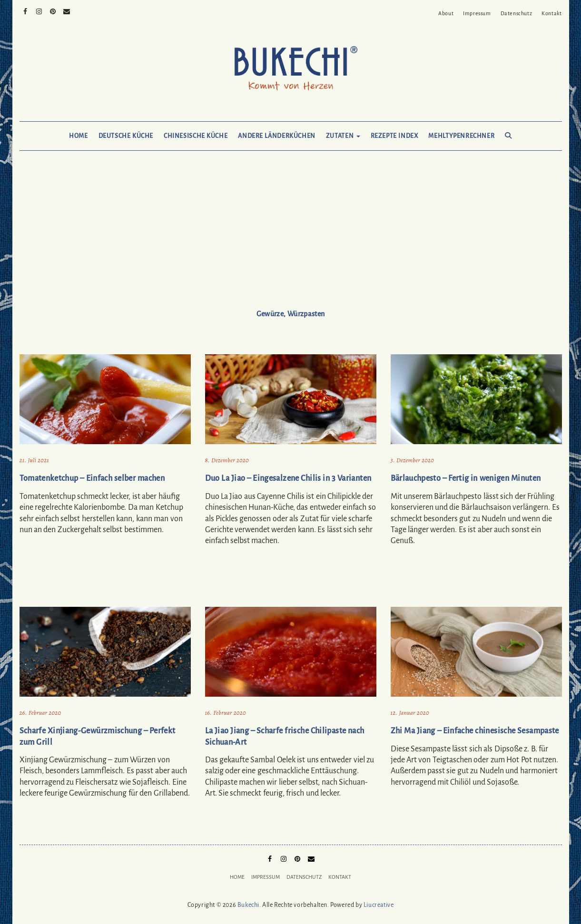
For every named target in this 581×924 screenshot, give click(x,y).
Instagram (39, 10)
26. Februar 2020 (40, 713)
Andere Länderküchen (277, 136)
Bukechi (248, 905)
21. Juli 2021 (34, 460)
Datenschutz (517, 13)
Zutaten (343, 136)
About (446, 13)
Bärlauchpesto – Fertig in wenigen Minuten (466, 478)
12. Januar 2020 (410, 713)
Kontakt (551, 13)
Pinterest (53, 10)
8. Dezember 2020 (227, 460)
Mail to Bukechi (67, 10)
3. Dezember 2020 (413, 460)
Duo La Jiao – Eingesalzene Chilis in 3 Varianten (288, 478)
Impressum (477, 13)
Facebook (25, 10)
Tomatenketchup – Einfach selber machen (92, 478)
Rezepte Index (394, 136)
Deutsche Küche (126, 136)
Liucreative (379, 905)
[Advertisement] (291, 239)
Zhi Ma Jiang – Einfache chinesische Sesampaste (475, 731)
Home (78, 136)
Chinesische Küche (196, 136)
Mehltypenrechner (461, 136)
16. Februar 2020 (226, 713)
